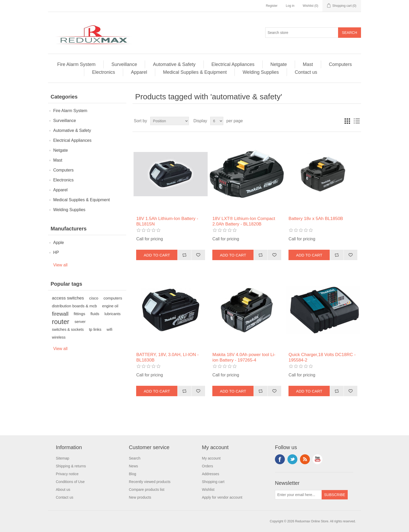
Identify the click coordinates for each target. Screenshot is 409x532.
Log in (290, 6)
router (61, 322)
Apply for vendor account (222, 497)
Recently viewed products (150, 482)
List (357, 121)
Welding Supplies (261, 72)
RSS (305, 459)
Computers (340, 64)
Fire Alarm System (76, 64)
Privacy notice (67, 474)
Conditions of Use (70, 482)
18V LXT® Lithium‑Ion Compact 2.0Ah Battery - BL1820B (244, 221)
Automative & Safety (174, 64)
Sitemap (62, 458)
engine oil (110, 306)
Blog (133, 474)
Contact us (306, 72)
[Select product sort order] (170, 121)
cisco (94, 298)
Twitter (292, 459)
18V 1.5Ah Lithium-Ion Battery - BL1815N (167, 221)
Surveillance (124, 64)
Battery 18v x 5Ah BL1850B (316, 219)
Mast (308, 64)
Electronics (104, 72)
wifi (110, 329)
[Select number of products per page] (217, 121)
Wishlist (208, 490)
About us (63, 490)
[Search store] (302, 33)
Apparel (139, 72)
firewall (60, 314)
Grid (347, 121)
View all (60, 265)
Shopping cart (213, 482)
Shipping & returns (71, 466)
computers (113, 298)
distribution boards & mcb (74, 306)
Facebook (280, 459)
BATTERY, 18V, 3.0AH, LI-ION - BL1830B (167, 357)
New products (140, 497)
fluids (95, 314)
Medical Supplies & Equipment (195, 72)
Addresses (210, 474)
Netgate (279, 64)
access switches (68, 298)
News (133, 466)
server (80, 322)
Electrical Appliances (233, 64)
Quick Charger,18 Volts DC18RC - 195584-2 (322, 357)
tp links (95, 329)
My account (211, 458)
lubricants (112, 314)
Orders (207, 466)
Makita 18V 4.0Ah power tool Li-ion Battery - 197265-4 (244, 357)
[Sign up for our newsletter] (298, 495)
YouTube (317, 459)
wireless (59, 337)
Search (135, 458)
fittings (79, 314)
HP (56, 252)
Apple (59, 243)
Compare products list (147, 490)
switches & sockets (68, 329)
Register (272, 6)
